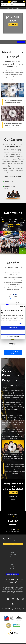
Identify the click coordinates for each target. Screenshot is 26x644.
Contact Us (18, 8)
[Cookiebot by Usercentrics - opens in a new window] (19, 307)
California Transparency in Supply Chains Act (13, 590)
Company (13, 552)
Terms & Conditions (19, 585)
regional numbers (14, 518)
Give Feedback (13, 569)
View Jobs (13, 25)
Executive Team (13, 554)
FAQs (13, 566)
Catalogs (13, 571)
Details (21, 324)
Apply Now (12, 574)
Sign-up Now (13, 544)
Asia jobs (13, 499)
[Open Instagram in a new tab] (23, 599)
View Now (13, 493)
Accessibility (13, 586)
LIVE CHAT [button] (13, 521)
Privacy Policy (5, 585)
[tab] (10, 296)
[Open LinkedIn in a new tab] (18, 599)
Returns (13, 564)
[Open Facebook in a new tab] (3, 599)
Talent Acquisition (17, 471)
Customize (13, 332)
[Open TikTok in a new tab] (13, 604)
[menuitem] (2, 2)
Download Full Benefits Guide (13, 352)
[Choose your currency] (13, 8)
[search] (13, 5)
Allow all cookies (13, 328)
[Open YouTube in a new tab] (13, 599)
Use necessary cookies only (13, 336)
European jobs (13, 497)
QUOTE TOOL (12, 530)
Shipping (13, 562)
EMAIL (13, 524)
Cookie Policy (12, 585)
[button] (11, 516)
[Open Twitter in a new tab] (8, 599)
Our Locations (13, 557)
